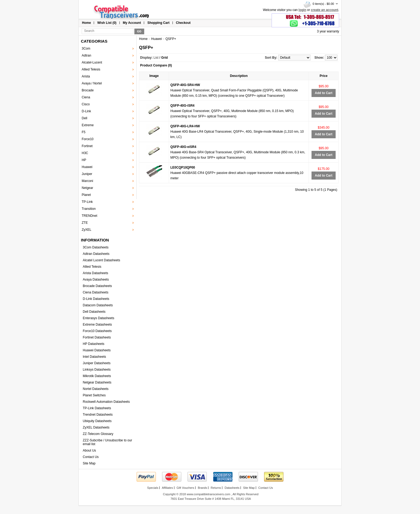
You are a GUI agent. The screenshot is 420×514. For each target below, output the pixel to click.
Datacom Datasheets (98, 305)
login (303, 10)
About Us (89, 450)
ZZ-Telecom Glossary (98, 434)
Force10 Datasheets (97, 331)
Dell (85, 118)
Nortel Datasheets (96, 389)
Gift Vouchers (185, 488)
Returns (216, 488)
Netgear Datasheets (97, 382)
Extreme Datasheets (97, 325)
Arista (86, 76)
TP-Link (87, 202)
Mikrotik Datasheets (97, 376)
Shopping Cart (158, 23)
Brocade (88, 90)
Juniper (87, 174)
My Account (132, 23)
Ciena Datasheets (95, 292)
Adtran (86, 55)
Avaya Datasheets (96, 280)
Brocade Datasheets (97, 286)
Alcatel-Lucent (92, 62)
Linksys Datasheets (97, 370)
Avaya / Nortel (92, 83)
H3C (85, 153)
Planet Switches (94, 395)
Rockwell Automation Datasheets (106, 402)
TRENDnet (89, 216)
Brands (202, 488)
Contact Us (91, 457)
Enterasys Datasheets (98, 318)
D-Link (86, 111)
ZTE (85, 223)
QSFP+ (171, 39)
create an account (325, 10)
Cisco (86, 104)
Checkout (183, 23)
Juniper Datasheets (97, 363)
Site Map (89, 463)
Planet (86, 195)
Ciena (86, 97)
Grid (165, 58)
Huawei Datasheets (97, 350)
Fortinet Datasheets (97, 337)
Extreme (88, 125)
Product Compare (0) (156, 65)
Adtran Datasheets (96, 254)
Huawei (87, 167)
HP (84, 160)
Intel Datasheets (94, 357)
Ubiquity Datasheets (97, 421)
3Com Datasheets (96, 247)
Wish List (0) (107, 23)
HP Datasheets (94, 344)
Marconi (87, 181)
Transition (89, 209)
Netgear (87, 188)
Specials (153, 488)
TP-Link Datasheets (97, 408)
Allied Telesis (91, 69)
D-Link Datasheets (96, 299)
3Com (86, 49)
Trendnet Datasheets (98, 415)
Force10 (88, 139)
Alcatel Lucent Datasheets (101, 260)
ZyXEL (87, 230)
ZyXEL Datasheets (96, 427)
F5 (84, 132)
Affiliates (167, 488)
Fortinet (87, 146)
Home (86, 23)
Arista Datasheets (95, 273)
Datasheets (232, 488)
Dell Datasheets (94, 312)
